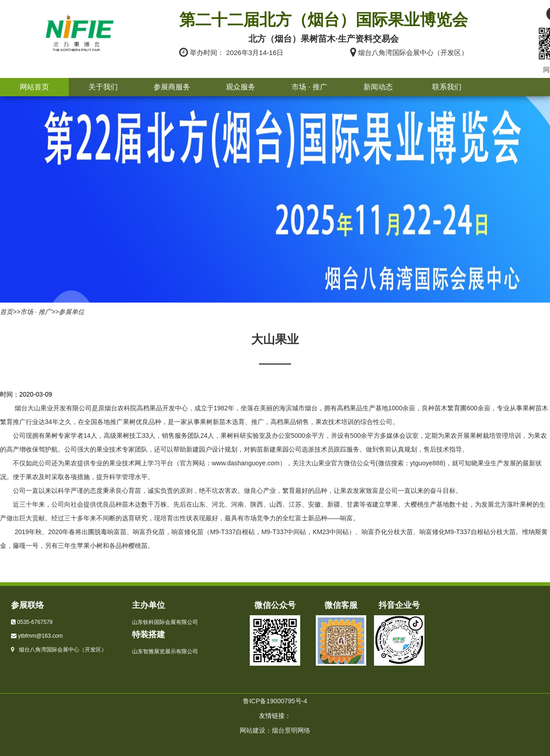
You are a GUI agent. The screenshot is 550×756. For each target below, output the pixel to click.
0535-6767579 (35, 622)
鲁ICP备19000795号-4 (275, 701)
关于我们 (103, 87)
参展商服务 (172, 87)
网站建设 (253, 730)
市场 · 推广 (309, 87)
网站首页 (34, 87)
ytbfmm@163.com (40, 636)
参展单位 (71, 312)
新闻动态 (378, 87)
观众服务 (241, 87)
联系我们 (447, 87)
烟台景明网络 (291, 730)
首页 (6, 312)
